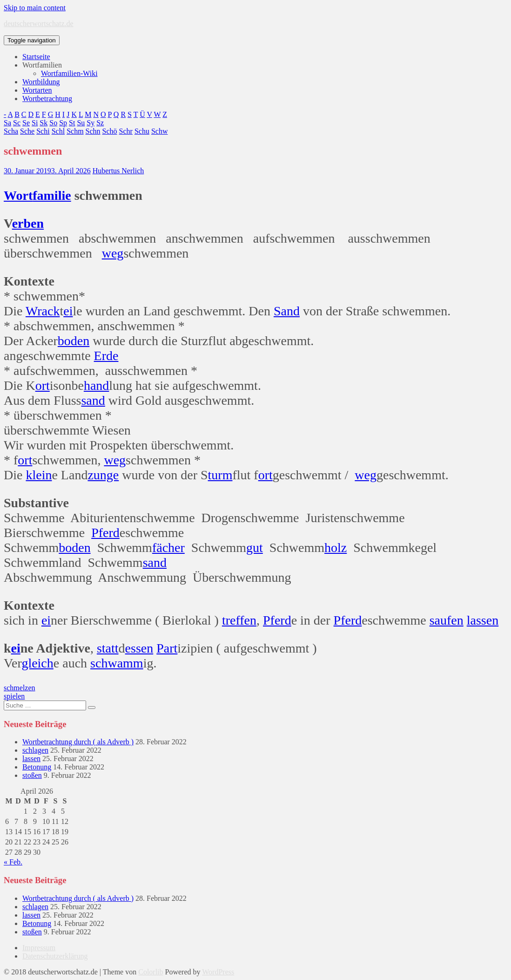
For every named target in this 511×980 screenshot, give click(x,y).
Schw (160, 131)
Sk (44, 123)
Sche (27, 131)
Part (167, 648)
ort (43, 385)
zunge (103, 475)
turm (220, 475)
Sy (91, 123)
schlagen (35, 750)
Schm (75, 131)
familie (52, 195)
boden (74, 341)
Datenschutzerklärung (55, 956)
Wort (18, 195)
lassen (483, 620)
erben (28, 223)
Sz (100, 123)
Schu (142, 131)
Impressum (39, 948)
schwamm (117, 663)
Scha (11, 131)
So (53, 123)
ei (68, 311)
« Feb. (13, 862)
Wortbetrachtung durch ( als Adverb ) (78, 742)
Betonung (37, 767)
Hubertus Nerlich (118, 171)
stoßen (32, 775)
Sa (7, 123)
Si (35, 123)
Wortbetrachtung (47, 99)
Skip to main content (35, 8)
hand (96, 385)
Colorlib (151, 972)
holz (336, 548)
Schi (43, 131)
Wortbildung (41, 82)
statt (108, 648)
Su (81, 123)
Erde (106, 356)
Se (26, 123)
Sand (287, 311)
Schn (93, 131)
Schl (58, 131)
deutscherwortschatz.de (39, 24)
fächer (168, 548)
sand (93, 400)
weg (113, 253)
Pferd (105, 533)
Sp (63, 123)
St (72, 123)
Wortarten (37, 90)
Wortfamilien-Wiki (69, 73)
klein (39, 475)
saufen (447, 620)
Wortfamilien (42, 65)
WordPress (218, 972)
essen (139, 648)
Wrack (43, 311)
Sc (17, 123)
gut (255, 548)
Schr (126, 131)
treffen (239, 620)
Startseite (36, 57)
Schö (110, 131)
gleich (37, 663)
